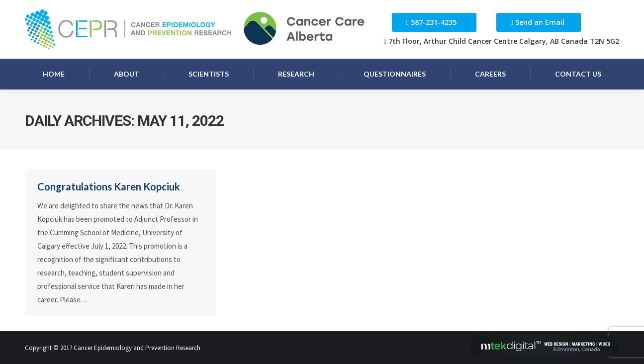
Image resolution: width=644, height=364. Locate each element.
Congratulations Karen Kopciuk (109, 186)
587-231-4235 (434, 22)
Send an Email (540, 22)
